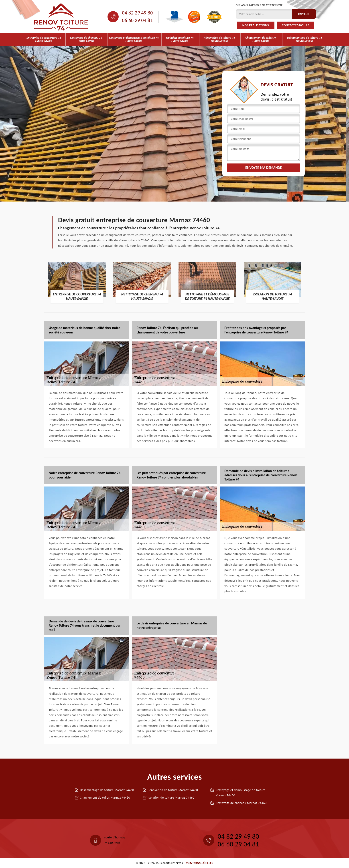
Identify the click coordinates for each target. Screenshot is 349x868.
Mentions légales (199, 863)
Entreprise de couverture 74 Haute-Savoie (44, 39)
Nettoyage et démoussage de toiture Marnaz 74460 (240, 793)
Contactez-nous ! (296, 25)
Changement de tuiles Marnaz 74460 (105, 798)
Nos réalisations (256, 25)
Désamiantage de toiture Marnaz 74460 (107, 790)
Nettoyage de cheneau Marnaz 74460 (241, 803)
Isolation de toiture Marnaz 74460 (171, 798)
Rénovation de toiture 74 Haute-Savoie (219, 39)
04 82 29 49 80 (137, 13)
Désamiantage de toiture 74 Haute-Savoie (304, 39)
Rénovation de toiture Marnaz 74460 (173, 790)
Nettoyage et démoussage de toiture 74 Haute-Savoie (134, 39)
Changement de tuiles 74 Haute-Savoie (261, 39)
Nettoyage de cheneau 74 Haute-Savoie (86, 39)
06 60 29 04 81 (137, 20)
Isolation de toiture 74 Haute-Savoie (180, 39)
